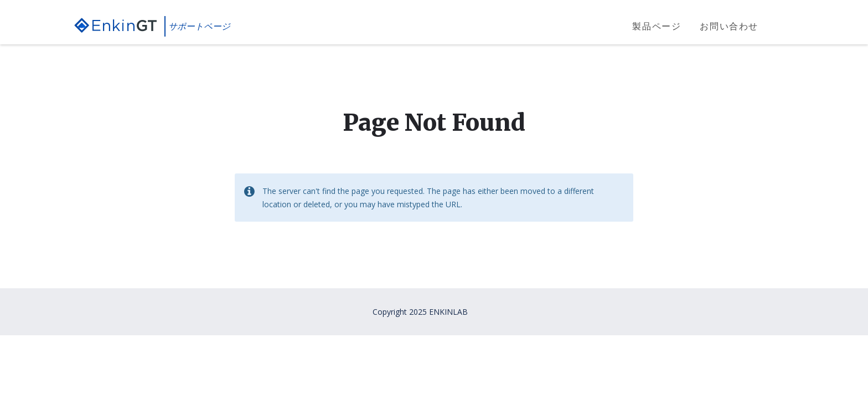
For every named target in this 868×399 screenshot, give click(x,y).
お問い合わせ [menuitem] (729, 26)
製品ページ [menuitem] (657, 26)
